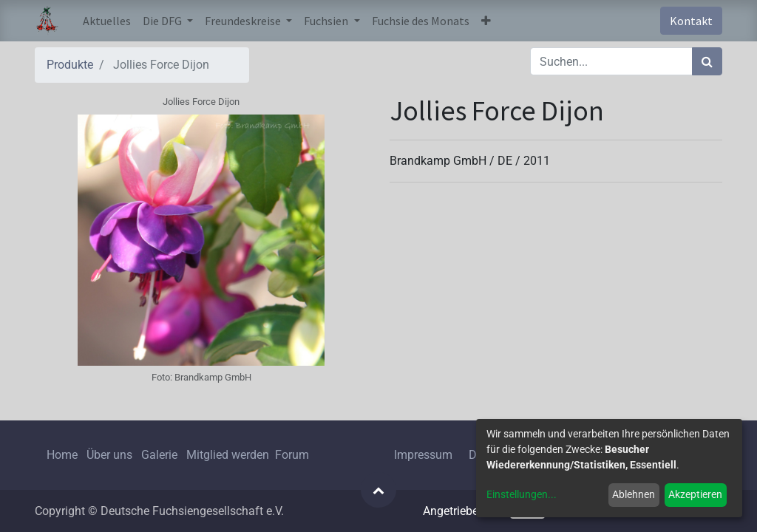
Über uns (109, 455)
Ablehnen (634, 494)
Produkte (70, 65)
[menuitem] (107, 21)
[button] (486, 21)
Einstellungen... (522, 494)
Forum (292, 455)
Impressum (423, 455)
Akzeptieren (695, 494)
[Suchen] (707, 61)
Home (62, 455)
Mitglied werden (229, 455)
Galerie (159, 455)
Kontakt (691, 21)
